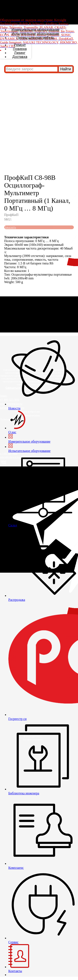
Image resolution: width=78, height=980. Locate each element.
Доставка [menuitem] (20, 57)
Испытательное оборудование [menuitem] (35, 34)
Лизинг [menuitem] (20, 53)
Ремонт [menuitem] (20, 45)
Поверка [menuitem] (20, 49)
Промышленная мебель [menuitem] (35, 38)
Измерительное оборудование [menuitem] (35, 30)
